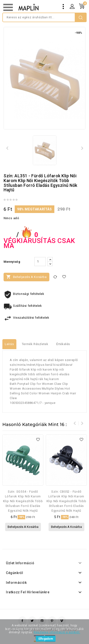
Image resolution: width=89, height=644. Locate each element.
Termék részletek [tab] (35, 344)
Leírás (9, 344)
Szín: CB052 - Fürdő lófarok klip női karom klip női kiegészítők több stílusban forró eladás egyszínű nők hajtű (66, 501)
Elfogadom (46, 639)
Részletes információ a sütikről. (57, 632)
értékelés (63, 344)
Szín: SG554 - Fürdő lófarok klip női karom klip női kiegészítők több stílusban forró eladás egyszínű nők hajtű (23, 501)
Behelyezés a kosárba (26, 277)
